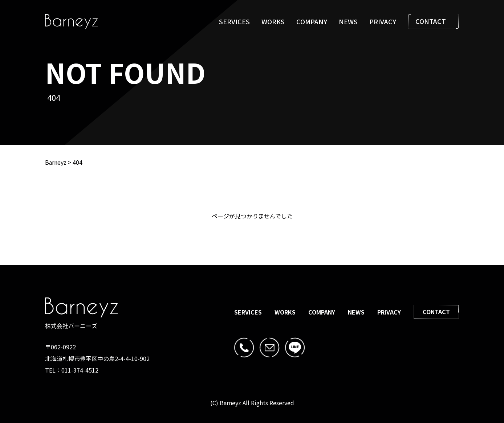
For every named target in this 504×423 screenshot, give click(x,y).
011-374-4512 (80, 370)
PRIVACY (383, 21)
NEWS (348, 21)
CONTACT (433, 21)
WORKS (273, 21)
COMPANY (312, 21)
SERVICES (234, 21)
